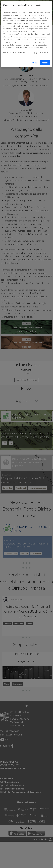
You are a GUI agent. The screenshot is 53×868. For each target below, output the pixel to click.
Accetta (45, 63)
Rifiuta (34, 63)
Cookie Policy (41, 47)
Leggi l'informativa (41, 53)
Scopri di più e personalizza (16, 53)
